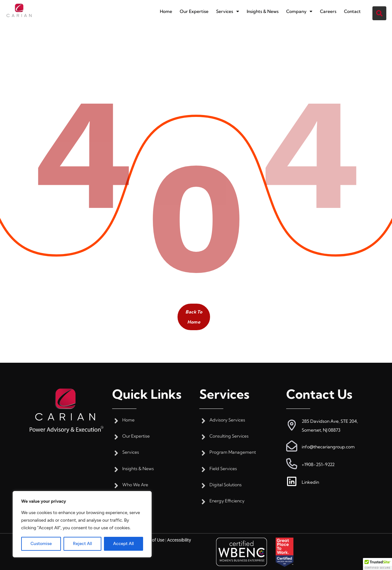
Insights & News (264, 11)
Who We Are (135, 485)
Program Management (233, 452)
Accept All (123, 544)
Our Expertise (194, 11)
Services (228, 11)
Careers (330, 11)
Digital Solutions (226, 485)
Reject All (82, 544)
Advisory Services (227, 420)
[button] (228, 11)
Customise (41, 544)
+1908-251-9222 (318, 464)
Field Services (223, 469)
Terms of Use (152, 540)
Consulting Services (229, 436)
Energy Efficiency (227, 501)
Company (301, 11)
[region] (82, 524)
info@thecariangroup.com (328, 447)
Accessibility (179, 540)
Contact (354, 11)
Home (166, 11)
